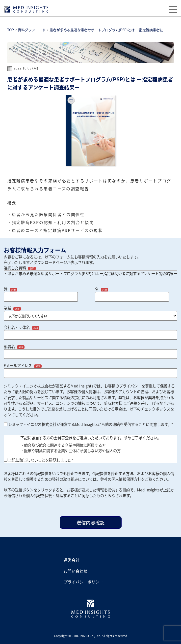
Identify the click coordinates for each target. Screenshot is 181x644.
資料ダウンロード (32, 30)
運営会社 (72, 560)
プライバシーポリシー (83, 582)
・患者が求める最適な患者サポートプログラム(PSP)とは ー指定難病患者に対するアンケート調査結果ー (90, 273)
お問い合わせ (76, 571)
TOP (11, 30)
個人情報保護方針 (126, 479)
